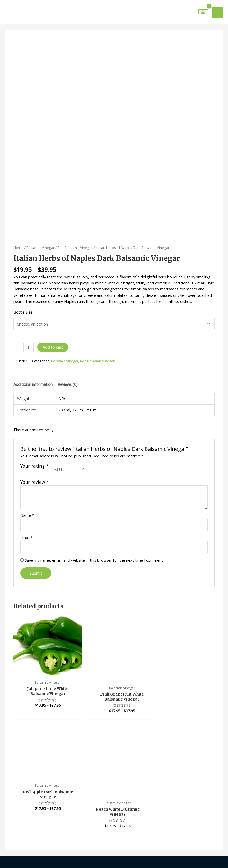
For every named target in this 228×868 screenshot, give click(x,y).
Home (18, 243)
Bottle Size (23, 307)
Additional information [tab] (33, 379)
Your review (35, 477)
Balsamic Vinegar (40, 243)
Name (27, 511)
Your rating (34, 462)
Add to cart (53, 343)
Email (26, 533)
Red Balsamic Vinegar (75, 243)
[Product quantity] (28, 343)
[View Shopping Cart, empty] (203, 10)
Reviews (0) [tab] (68, 379)
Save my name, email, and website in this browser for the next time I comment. (94, 555)
